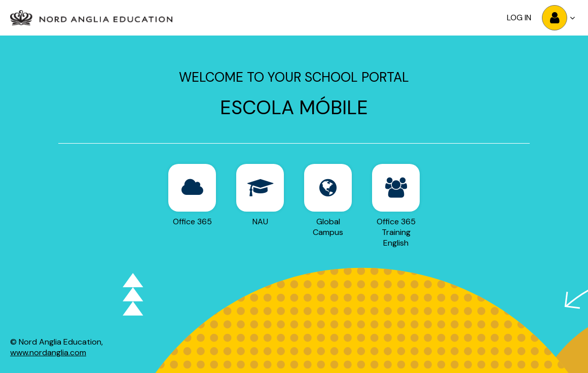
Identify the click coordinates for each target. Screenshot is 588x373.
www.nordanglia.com (48, 352)
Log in (519, 18)
